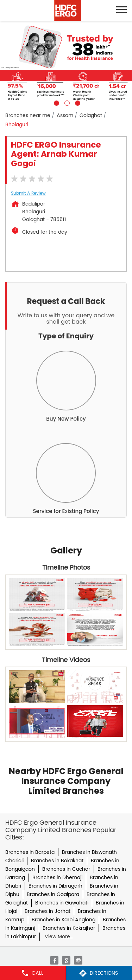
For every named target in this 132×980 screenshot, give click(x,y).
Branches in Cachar (66, 869)
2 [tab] (66, 102)
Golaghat (91, 115)
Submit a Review (28, 193)
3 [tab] (77, 102)
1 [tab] (56, 102)
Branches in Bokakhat (57, 861)
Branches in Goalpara (53, 894)
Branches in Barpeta (30, 852)
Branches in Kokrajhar (69, 928)
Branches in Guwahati (62, 903)
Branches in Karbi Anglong (64, 920)
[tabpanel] (66, 63)
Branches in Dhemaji (57, 878)
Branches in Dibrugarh (55, 886)
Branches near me (28, 115)
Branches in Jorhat (48, 911)
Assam (65, 115)
